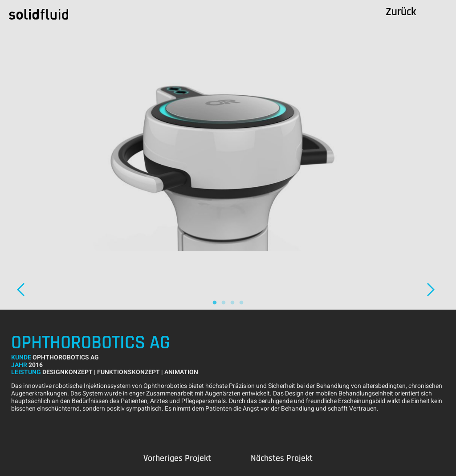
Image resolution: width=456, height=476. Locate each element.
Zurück (401, 12)
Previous (177, 458)
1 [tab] (215, 303)
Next (436, 290)
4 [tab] (241, 303)
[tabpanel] (228, 155)
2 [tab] (224, 303)
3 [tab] (232, 303)
